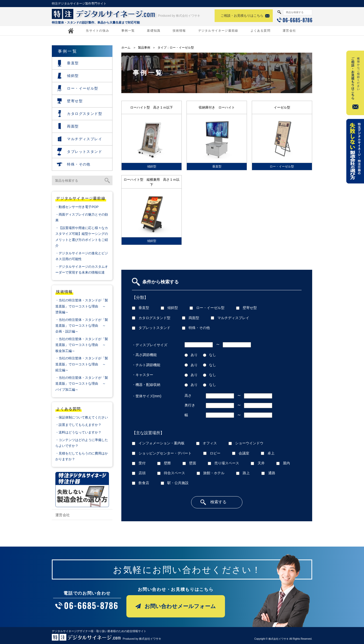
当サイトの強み (97, 31)
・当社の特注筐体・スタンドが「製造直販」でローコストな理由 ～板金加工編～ (82, 345)
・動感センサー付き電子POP (77, 207)
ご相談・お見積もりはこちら (242, 16)
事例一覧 (128, 31)
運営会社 (289, 31)
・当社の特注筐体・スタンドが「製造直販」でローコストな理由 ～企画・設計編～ (82, 326)
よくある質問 (260, 31)
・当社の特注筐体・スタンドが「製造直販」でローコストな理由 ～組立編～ (82, 364)
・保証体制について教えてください (82, 417)
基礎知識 (154, 31)
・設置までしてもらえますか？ (78, 425)
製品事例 (144, 48)
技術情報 (179, 31)
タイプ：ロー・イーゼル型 (176, 48)
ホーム (126, 48)
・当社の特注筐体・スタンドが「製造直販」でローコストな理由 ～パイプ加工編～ (82, 384)
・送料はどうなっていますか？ (78, 432)
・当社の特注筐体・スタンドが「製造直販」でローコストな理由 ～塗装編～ (82, 306)
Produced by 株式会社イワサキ (179, 16)
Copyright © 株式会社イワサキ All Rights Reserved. (283, 639)
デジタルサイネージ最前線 (218, 31)
